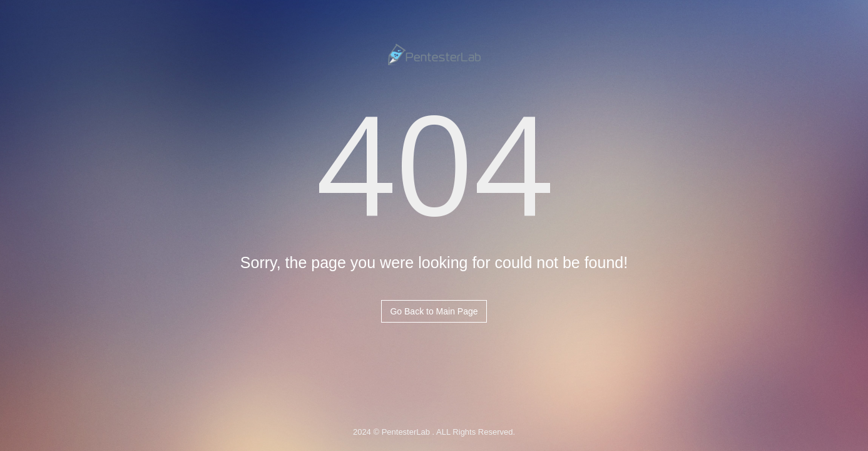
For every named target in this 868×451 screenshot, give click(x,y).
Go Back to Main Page (434, 311)
